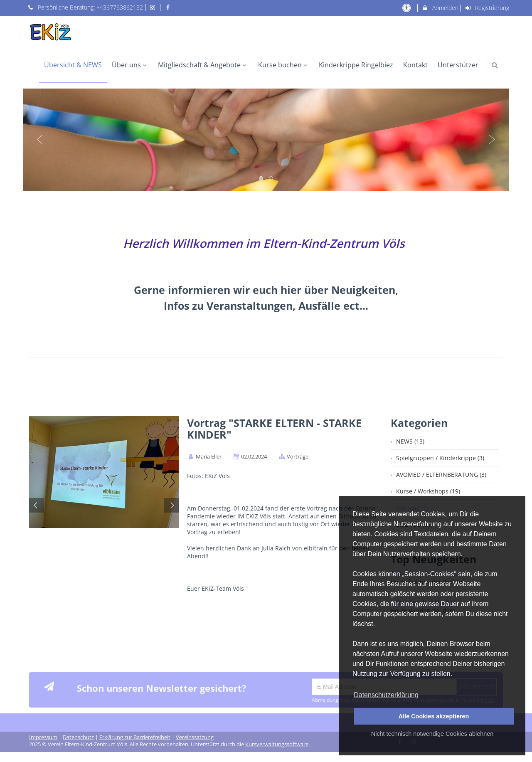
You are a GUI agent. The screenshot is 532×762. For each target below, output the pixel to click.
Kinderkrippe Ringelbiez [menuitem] (356, 65)
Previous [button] (40, 140)
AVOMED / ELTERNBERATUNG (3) (441, 475)
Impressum (43, 737)
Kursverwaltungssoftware (277, 744)
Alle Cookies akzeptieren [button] (434, 716)
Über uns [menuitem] (130, 65)
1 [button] (261, 179)
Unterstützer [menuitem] (458, 65)
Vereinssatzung (195, 737)
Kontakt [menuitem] (415, 65)
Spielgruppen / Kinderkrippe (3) (440, 458)
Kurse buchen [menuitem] (284, 65)
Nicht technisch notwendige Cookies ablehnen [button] (432, 734)
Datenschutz (78, 737)
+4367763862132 (120, 7)
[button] (495, 65)
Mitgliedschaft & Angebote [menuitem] (203, 65)
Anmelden (440, 8)
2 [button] (271, 179)
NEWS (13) (410, 441)
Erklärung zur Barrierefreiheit (135, 737)
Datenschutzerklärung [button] (386, 695)
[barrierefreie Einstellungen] (407, 8)
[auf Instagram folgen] (154, 7)
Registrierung (487, 8)
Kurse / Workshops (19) (428, 491)
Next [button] (492, 140)
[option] (266, 140)
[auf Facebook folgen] (169, 7)
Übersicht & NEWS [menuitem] (73, 65)
